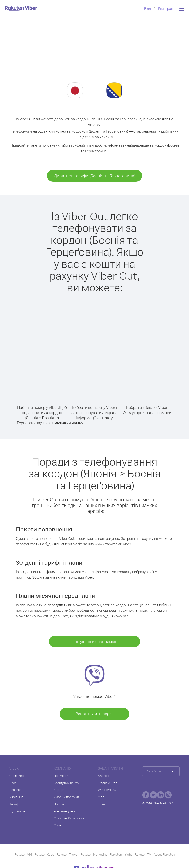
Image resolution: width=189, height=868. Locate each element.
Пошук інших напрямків (95, 641)
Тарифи (15, 804)
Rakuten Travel (67, 854)
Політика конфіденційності (66, 808)
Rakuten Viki (23, 854)
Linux (102, 804)
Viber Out (16, 797)
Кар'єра (59, 790)
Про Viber (61, 776)
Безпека (16, 790)
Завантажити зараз (95, 714)
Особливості (18, 776)
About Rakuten (164, 854)
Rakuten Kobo (44, 854)
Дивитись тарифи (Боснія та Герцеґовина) (94, 176)
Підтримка (17, 811)
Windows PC (107, 790)
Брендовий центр (66, 783)
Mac (101, 797)
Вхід (148, 8)
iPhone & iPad (108, 783)
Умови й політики (66, 797)
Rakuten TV (143, 854)
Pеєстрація (167, 8)
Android (104, 776)
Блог (13, 783)
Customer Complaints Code (69, 822)
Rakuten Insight (121, 854)
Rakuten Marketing (94, 854)
